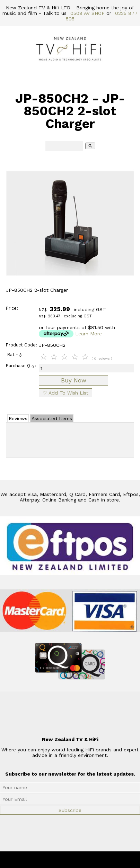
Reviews (18, 418)
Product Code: (21, 345)
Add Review (70, 438)
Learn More (89, 334)
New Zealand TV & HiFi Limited (89, 860)
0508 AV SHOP (87, 13)
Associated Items (52, 418)
